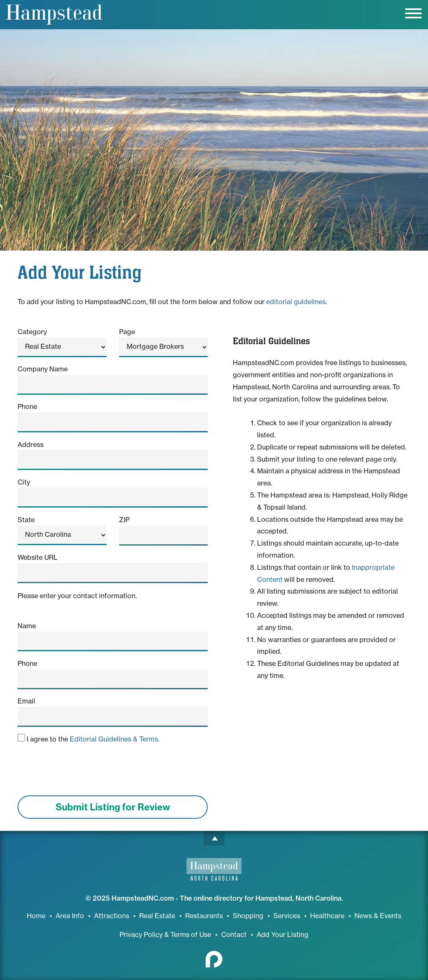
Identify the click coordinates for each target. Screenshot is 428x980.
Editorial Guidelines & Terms (114, 739)
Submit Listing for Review (113, 807)
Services (287, 916)
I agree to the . (88, 739)
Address (31, 444)
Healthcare (327, 916)
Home (36, 916)
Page (127, 332)
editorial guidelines (296, 302)
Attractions (112, 916)
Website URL (38, 557)
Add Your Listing (283, 934)
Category (32, 332)
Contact (234, 934)
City (24, 482)
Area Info (70, 916)
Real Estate (157, 916)
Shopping (248, 916)
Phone (27, 406)
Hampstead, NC (54, 15)
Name (27, 626)
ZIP (124, 520)
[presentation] (81, 772)
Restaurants (204, 916)
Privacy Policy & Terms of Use (165, 934)
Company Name (43, 369)
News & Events (378, 916)
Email (26, 701)
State (26, 520)
